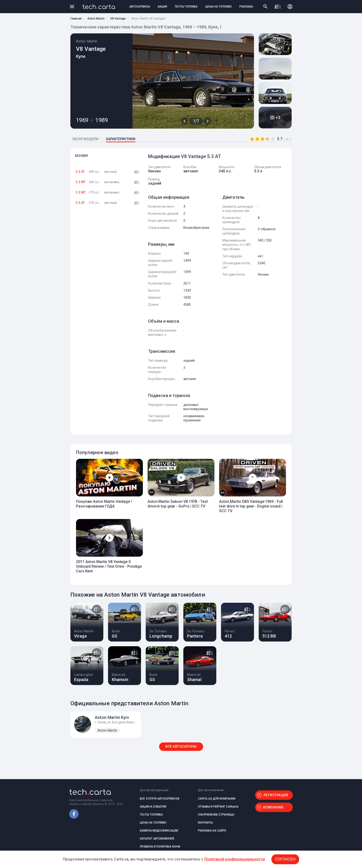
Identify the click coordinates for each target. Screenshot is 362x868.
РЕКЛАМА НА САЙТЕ (212, 831)
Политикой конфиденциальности (235, 859)
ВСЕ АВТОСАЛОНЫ (181, 746)
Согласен (285, 859)
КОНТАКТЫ (205, 823)
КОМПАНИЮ (273, 807)
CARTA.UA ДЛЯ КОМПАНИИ (217, 799)
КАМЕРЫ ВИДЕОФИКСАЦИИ (159, 831)
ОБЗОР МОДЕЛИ (85, 139)
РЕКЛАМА (246, 7)
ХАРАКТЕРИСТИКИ (121, 139)
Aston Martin (96, 19)
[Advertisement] (108, 286)
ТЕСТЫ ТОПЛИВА (186, 7)
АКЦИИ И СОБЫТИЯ (153, 807)
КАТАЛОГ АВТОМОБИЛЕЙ (157, 839)
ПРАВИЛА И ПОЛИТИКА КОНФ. (160, 847)
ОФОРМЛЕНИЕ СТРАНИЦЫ (216, 815)
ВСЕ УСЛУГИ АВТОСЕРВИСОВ (160, 799)
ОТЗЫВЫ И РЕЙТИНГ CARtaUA (218, 807)
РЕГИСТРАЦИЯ (276, 795)
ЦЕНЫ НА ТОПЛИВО (219, 7)
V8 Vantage (118, 19)
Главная (76, 19)
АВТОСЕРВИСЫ (140, 7)
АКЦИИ (162, 7)
